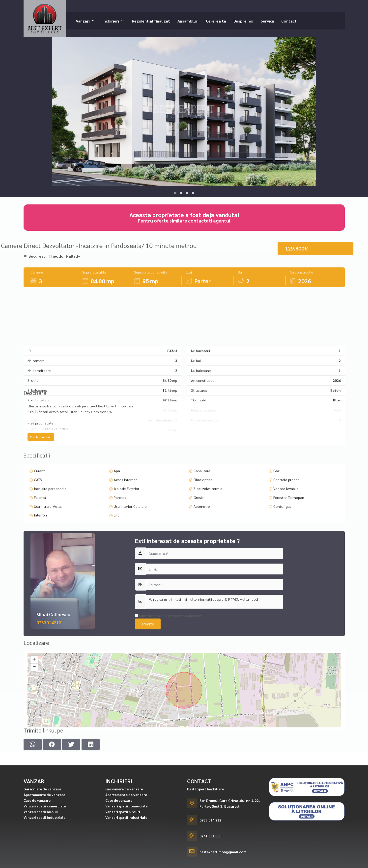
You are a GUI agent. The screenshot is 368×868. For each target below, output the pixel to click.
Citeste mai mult (41, 472)
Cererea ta (216, 21)
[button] (175, 193)
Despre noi (243, 21)
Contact (289, 21)
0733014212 (49, 689)
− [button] (34, 724)
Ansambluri (188, 21)
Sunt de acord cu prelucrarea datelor (168, 682)
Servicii (267, 21)
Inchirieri (111, 21)
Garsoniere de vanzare (42, 862)
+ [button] (34, 716)
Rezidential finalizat (151, 21)
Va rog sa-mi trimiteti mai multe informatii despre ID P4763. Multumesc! (214, 668)
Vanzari (83, 21)
